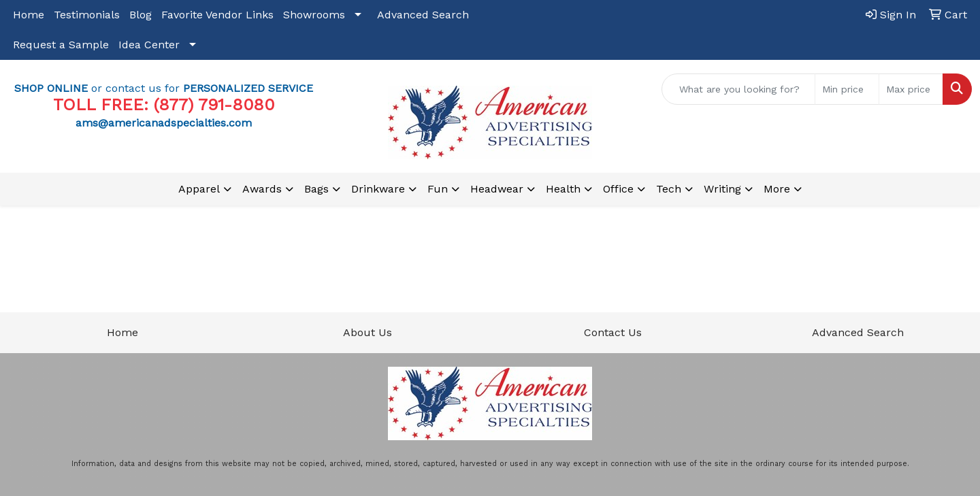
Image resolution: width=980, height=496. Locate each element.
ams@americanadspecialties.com (164, 123)
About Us (367, 332)
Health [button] (563, 189)
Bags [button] (316, 189)
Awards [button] (262, 189)
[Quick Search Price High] (911, 89)
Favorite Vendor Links (217, 15)
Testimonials (87, 15)
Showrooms (314, 15)
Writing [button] (722, 189)
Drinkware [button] (378, 189)
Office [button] (618, 189)
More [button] (777, 189)
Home (29, 15)
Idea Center (149, 45)
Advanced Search (423, 15)
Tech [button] (669, 189)
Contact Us (613, 332)
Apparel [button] (199, 189)
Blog (141, 15)
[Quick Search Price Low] (847, 89)
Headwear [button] (497, 189)
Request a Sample (61, 45)
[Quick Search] (738, 89)
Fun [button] (438, 189)
